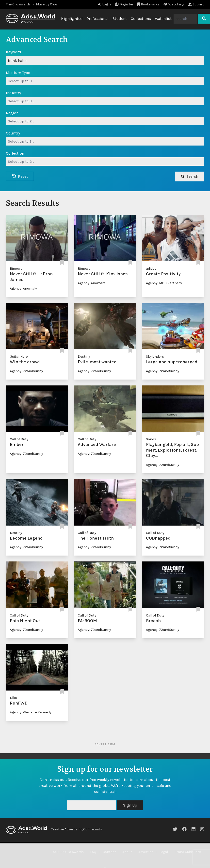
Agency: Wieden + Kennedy (31, 712)
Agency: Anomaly (23, 288)
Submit (196, 4)
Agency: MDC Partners (164, 283)
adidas (151, 269)
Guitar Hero (19, 357)
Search (190, 176)
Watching (174, 4)
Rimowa (16, 269)
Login (104, 4)
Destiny (84, 357)
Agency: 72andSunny (26, 371)
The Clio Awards (18, 4)
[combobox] (105, 81)
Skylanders (155, 357)
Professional (98, 19)
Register (124, 4)
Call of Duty (19, 439)
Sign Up (130, 805)
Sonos (151, 439)
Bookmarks (149, 4)
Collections (141, 19)
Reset (20, 176)
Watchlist (163, 19)
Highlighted (72, 19)
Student (120, 19)
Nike (13, 698)
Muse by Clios (47, 4)
